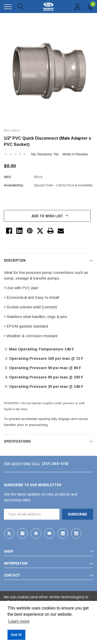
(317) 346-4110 (55, 464)
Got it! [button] (16, 635)
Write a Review (75, 154)
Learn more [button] (19, 621)
